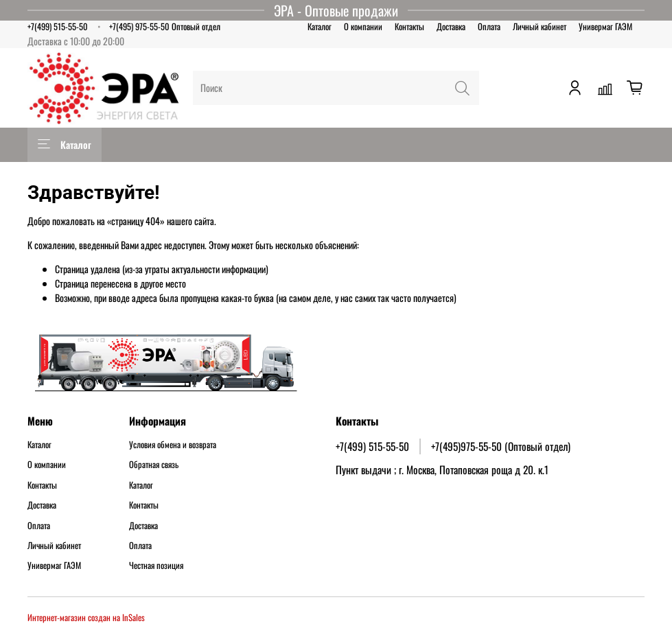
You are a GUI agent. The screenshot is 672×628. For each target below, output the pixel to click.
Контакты (409, 26)
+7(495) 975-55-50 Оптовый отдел (165, 26)
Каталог (320, 26)
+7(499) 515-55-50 (58, 26)
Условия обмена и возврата (173, 445)
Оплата (489, 26)
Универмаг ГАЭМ (605, 26)
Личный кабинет (540, 26)
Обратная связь (154, 465)
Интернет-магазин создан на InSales (86, 617)
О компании (363, 26)
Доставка (451, 26)
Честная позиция (156, 566)
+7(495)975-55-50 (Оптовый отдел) (501, 446)
